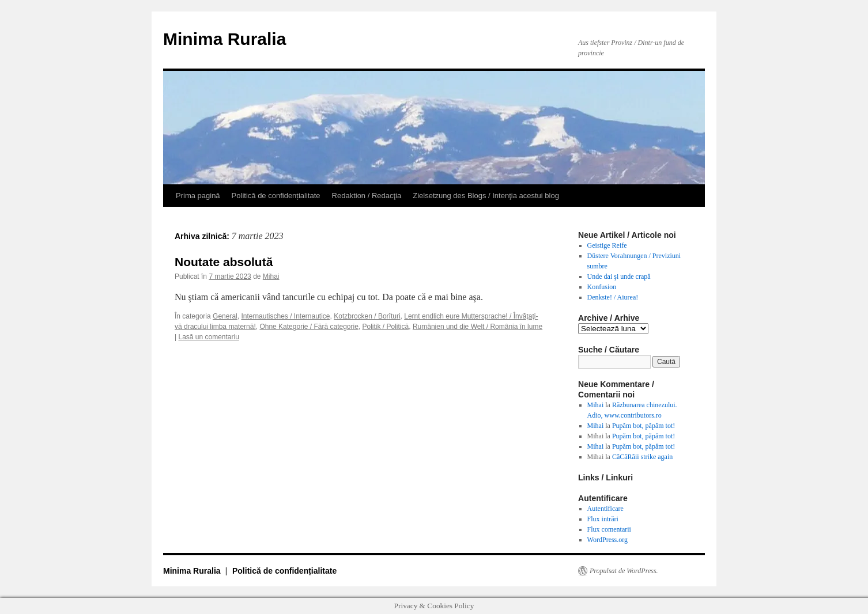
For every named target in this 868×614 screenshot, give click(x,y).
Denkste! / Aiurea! (613, 297)
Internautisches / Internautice (285, 316)
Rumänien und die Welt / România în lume (478, 327)
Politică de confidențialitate (276, 196)
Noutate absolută (224, 262)
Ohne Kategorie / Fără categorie (309, 327)
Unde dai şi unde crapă (619, 276)
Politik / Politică (386, 327)
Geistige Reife (607, 245)
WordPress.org (607, 540)
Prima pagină (198, 196)
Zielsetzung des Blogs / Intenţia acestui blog (486, 196)
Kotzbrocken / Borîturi (367, 316)
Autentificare (605, 509)
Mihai (271, 276)
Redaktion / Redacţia (367, 196)
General (225, 316)
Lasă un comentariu (208, 337)
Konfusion (602, 287)
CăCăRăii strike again (642, 457)
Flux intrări (603, 519)
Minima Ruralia (224, 39)
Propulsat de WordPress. (624, 571)
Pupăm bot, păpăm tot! (644, 426)
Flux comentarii (609, 529)
